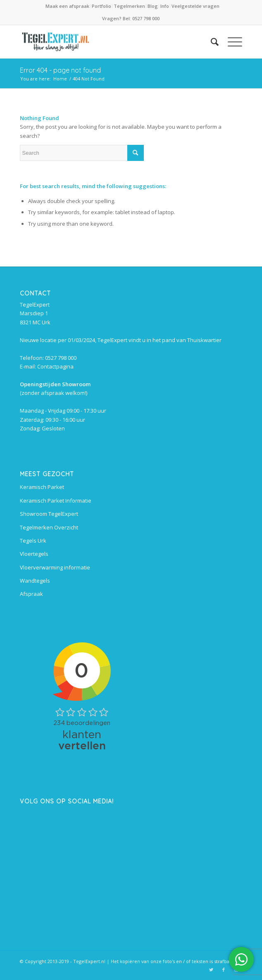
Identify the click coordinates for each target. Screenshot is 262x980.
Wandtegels (35, 581)
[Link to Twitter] (211, 970)
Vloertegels (34, 554)
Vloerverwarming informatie (55, 567)
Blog (153, 6)
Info (165, 6)
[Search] (211, 42)
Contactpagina (55, 366)
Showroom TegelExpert (49, 514)
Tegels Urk (33, 541)
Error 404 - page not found (60, 70)
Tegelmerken (129, 6)
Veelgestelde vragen (195, 6)
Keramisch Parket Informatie (56, 501)
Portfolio (101, 6)
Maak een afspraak (67, 6)
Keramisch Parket (42, 487)
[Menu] (231, 42)
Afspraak (31, 594)
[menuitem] (68, 6)
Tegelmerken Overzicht (49, 527)
